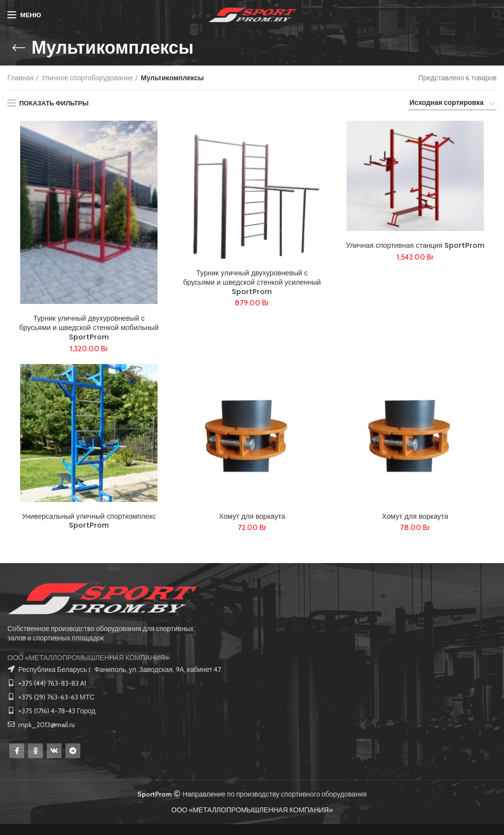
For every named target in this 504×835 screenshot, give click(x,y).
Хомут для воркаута (252, 524)
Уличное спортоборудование (87, 78)
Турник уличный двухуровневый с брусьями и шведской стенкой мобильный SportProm (89, 331)
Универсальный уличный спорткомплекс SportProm (89, 530)
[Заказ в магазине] (453, 104)
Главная (20, 78)
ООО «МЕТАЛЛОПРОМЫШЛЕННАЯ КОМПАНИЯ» (88, 668)
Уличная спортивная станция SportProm (415, 252)
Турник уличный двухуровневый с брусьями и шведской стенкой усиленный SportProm (252, 286)
